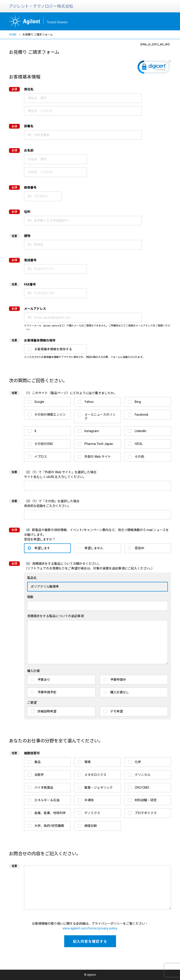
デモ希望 (116, 711)
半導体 (89, 800)
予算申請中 (118, 680)
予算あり (44, 680)
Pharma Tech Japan (99, 444)
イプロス (41, 457)
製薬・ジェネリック (99, 788)
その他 (139, 457)
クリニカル (143, 775)
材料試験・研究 (146, 800)
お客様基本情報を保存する (53, 349)
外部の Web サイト (98, 457)
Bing (138, 402)
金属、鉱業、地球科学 (50, 813)
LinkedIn (140, 431)
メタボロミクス (95, 775)
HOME (13, 35)
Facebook (142, 415)
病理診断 (91, 826)
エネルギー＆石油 (47, 800)
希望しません (94, 548)
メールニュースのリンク (100, 416)
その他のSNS (44, 444)
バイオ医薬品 (44, 788)
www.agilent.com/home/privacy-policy (90, 928)
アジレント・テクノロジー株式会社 (41, 6)
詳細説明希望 (47, 711)
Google (39, 402)
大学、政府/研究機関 (49, 826)
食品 (37, 762)
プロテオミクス (146, 813)
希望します (42, 548)
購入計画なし (120, 692)
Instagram (92, 431)
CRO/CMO (142, 788)
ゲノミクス (92, 813)
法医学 (39, 775)
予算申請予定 (47, 692)
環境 (88, 762)
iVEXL (139, 444)
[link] (154, 68)
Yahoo (89, 402)
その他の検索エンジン (50, 415)
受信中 (139, 548)
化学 (138, 762)
